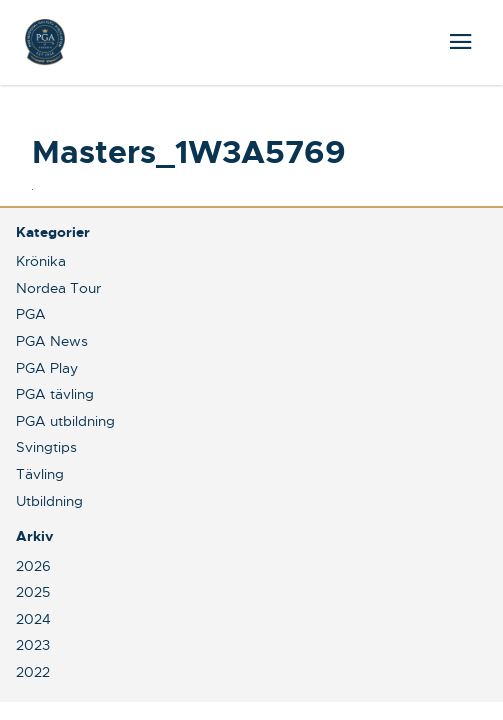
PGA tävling (55, 394)
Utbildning (49, 501)
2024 (33, 619)
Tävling (40, 474)
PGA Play (47, 368)
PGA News (52, 341)
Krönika (41, 261)
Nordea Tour (58, 288)
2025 (33, 592)
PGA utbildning (65, 421)
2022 (33, 672)
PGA (31, 314)
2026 (33, 566)
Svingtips (46, 447)
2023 (33, 645)
